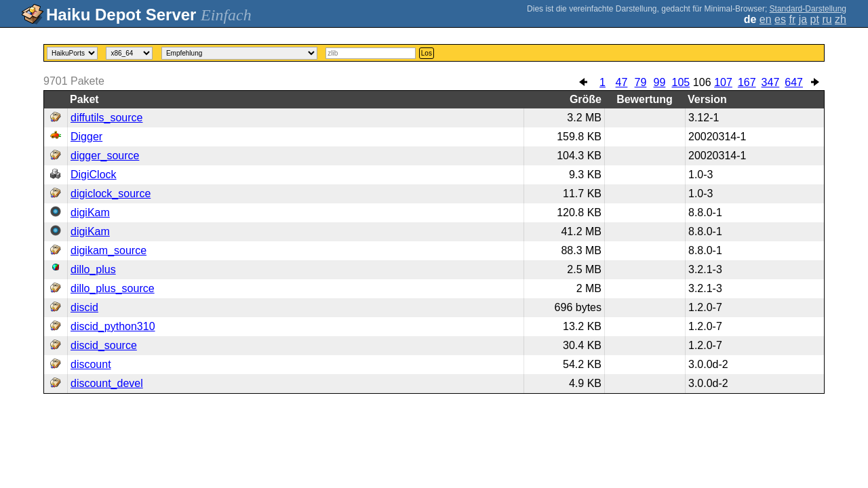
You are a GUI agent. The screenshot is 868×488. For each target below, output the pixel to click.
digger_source (105, 156)
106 (702, 82)
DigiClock (94, 175)
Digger (86, 137)
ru (827, 19)
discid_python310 (113, 326)
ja (803, 19)
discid (84, 307)
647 (794, 82)
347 (771, 82)
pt (815, 19)
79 (641, 82)
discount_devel (107, 383)
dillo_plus (93, 269)
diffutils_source (106, 118)
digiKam (90, 212)
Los (427, 53)
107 (723, 82)
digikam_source (108, 250)
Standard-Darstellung (808, 9)
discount (91, 364)
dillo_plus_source (113, 288)
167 (747, 82)
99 (660, 82)
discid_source (104, 345)
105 (680, 82)
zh (841, 19)
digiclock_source (111, 194)
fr (792, 19)
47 (622, 82)
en (766, 19)
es (780, 19)
